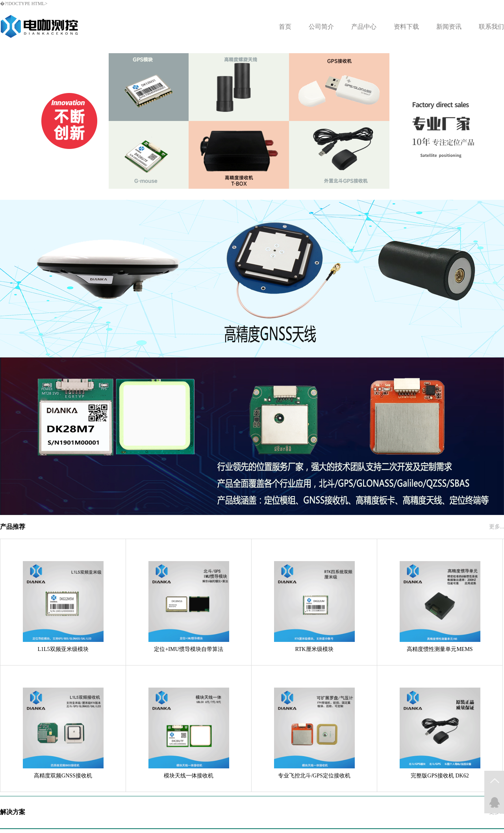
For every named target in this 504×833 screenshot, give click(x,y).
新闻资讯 (449, 27)
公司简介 (321, 27)
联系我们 (491, 27)
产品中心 (364, 27)
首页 (285, 27)
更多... (497, 527)
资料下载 (406, 27)
